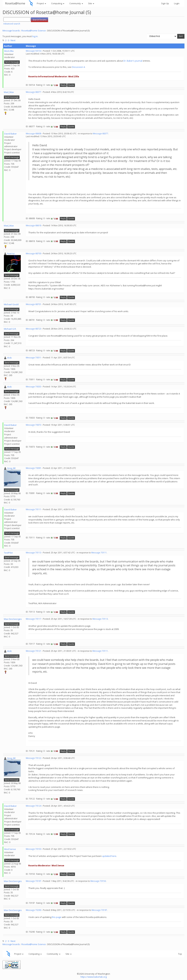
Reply (63, 85)
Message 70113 (34, 553)
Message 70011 (34, 358)
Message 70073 (34, 425)
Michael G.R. (10, 329)
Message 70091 (34, 468)
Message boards (11, 31)
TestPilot (8, 553)
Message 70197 (34, 881)
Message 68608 (34, 134)
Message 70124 (34, 806)
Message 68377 (34, 92)
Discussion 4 (78, 67)
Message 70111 (34, 509)
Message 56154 (34, 51)
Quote (71, 85)
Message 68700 (34, 253)
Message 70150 (34, 849)
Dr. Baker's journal (133, 61)
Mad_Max (9, 92)
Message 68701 (34, 304)
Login (177, 3)
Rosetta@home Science (34, 31)
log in (35, 36)
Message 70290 (34, 910)
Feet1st (11, 254)
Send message (12, 62)
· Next (12, 40)
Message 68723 (34, 329)
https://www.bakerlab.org (94, 977)
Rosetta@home (15, 3)
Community (76, 3)
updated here (109, 856)
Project (41, 3)
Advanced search (12, 24)
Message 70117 (34, 619)
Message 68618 (34, 225)
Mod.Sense (10, 849)
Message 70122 (34, 758)
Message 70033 (34, 387)
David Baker (10, 134)
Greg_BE (11, 468)
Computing (58, 3)
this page (57, 917)
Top (180, 954)
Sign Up (165, 3)
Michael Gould (11, 304)
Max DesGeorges (13, 619)
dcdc (9, 358)
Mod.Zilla (9, 51)
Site (91, 3)
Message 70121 (34, 651)
